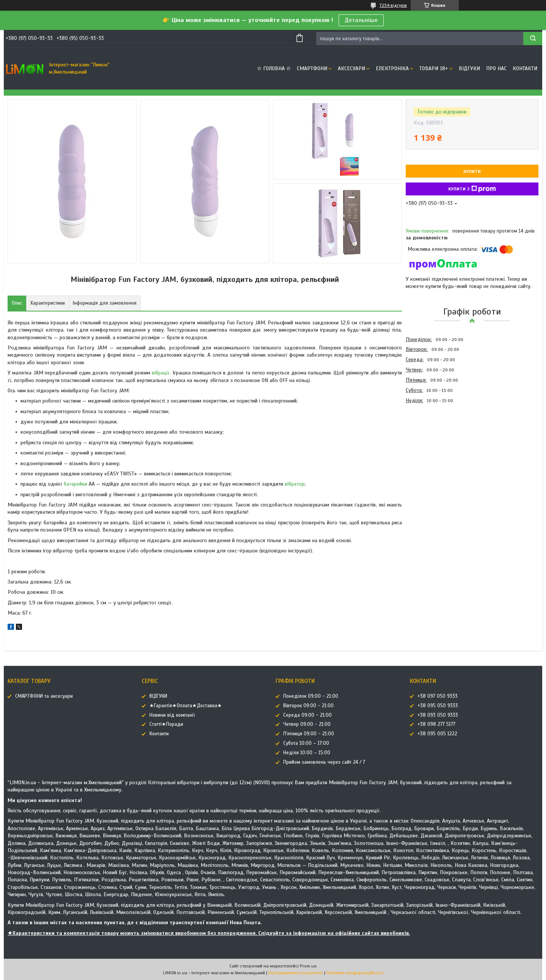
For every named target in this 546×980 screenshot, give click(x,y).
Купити (472, 171)
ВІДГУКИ (469, 68)
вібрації (161, 373)
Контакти (525, 68)
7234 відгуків (393, 5)
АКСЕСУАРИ (351, 68)
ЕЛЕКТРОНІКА (392, 68)
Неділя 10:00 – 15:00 (307, 753)
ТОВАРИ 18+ (434, 68)
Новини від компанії (172, 715)
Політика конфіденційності (355, 973)
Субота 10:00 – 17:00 (306, 743)
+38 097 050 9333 (438, 696)
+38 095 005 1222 (437, 734)
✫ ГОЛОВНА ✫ (274, 68)
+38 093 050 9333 (438, 715)
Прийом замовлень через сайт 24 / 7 (324, 762)
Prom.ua (308, 966)
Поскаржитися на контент (296, 973)
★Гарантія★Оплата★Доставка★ (186, 706)
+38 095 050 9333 (438, 706)
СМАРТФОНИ (312, 68)
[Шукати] (533, 39)
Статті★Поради (166, 724)
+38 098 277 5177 (436, 724)
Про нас (496, 68)
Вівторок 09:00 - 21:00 (308, 706)
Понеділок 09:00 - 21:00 (311, 696)
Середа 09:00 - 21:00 (308, 715)
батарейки (75, 484)
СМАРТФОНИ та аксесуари (44, 696)
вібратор (295, 484)
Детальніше (361, 20)
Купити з (472, 189)
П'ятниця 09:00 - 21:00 (309, 734)
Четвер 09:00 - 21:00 (307, 724)
